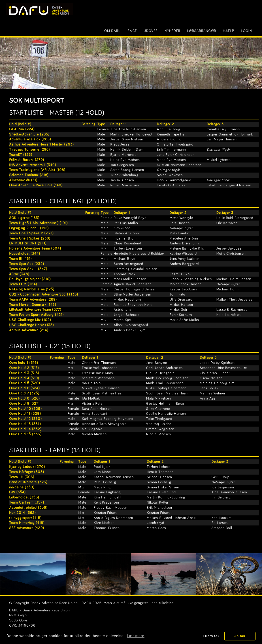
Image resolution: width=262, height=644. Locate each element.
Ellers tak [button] (211, 636)
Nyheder (172, 31)
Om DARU (113, 31)
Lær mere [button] (136, 636)
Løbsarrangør (201, 31)
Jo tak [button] (240, 636)
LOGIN (246, 31)
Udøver (151, 31)
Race (132, 31)
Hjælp (229, 31)
